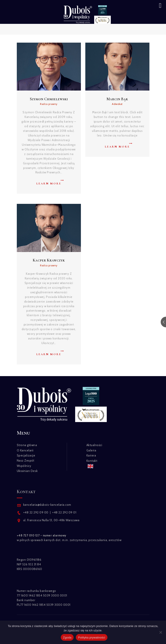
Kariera (91, 455)
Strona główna (27, 445)
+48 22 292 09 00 (36, 512)
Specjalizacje (26, 455)
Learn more (49, 184)
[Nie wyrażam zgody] (160, 632)
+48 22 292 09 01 (64, 512)
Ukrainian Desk (27, 471)
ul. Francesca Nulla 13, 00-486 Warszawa (51, 520)
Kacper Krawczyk (49, 260)
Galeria (91, 450)
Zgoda (67, 637)
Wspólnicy (24, 466)
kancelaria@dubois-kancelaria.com (47, 505)
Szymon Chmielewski (49, 99)
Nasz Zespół (26, 460)
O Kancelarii (25, 450)
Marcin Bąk (117, 99)
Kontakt (92, 461)
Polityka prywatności (92, 637)
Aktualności (94, 445)
